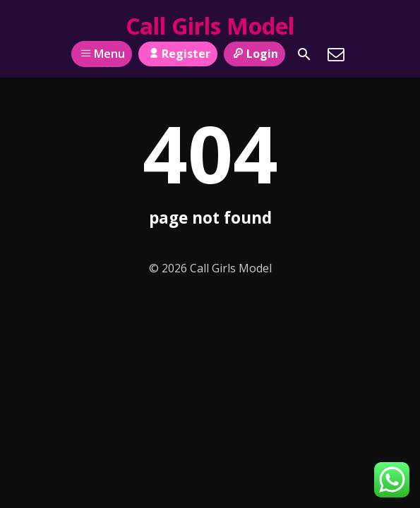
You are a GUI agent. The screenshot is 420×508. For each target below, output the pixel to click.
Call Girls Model (210, 26)
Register (178, 54)
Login (254, 54)
